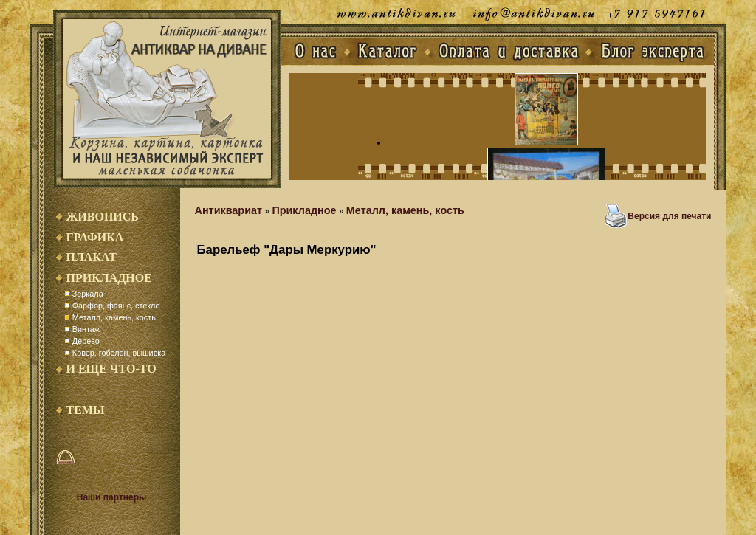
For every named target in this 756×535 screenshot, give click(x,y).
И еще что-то (111, 369)
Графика (95, 237)
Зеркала (88, 294)
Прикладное (109, 278)
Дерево (86, 341)
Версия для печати (669, 216)
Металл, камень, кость (114, 317)
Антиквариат (229, 210)
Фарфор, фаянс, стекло (116, 306)
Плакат (92, 257)
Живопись (103, 217)
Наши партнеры (112, 497)
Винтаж (86, 329)
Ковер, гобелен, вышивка (119, 353)
